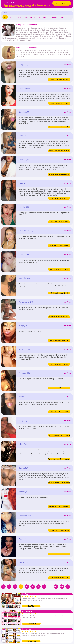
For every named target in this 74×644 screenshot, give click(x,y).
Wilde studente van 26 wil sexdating (59, 104)
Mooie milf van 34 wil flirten (59, 80)
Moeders (46, 17)
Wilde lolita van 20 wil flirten (59, 269)
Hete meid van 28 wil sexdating (59, 530)
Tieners (13, 17)
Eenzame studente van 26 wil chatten (59, 507)
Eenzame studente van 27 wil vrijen (59, 317)
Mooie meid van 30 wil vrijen (59, 554)
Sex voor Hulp (31, 641)
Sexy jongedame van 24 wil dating (59, 198)
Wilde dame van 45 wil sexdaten (59, 459)
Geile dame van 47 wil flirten (59, 412)
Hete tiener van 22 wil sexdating (59, 435)
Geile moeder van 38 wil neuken (59, 127)
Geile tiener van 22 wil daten (59, 222)
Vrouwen (55, 17)
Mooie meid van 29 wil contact (59, 151)
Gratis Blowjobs (31, 624)
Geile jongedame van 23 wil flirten (59, 578)
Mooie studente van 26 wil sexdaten (59, 293)
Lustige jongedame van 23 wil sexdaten (59, 175)
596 (62, 587)
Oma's (63, 17)
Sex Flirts (31, 606)
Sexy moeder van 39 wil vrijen (59, 340)
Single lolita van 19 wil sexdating (59, 483)
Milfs (39, 17)
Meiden (20, 17)
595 (56, 587)
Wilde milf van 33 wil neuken (59, 246)
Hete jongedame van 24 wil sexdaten (59, 364)
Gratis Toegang (62, 3)
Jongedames (30, 17)
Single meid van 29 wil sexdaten (59, 388)
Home (5, 17)
